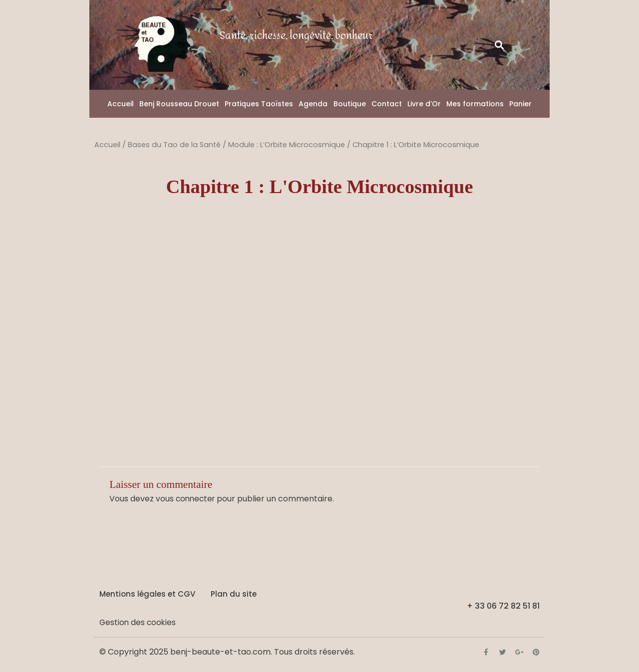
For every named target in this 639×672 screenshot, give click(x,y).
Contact (387, 104)
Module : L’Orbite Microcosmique (288, 145)
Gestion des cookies (139, 622)
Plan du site (234, 593)
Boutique (350, 104)
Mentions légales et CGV (147, 593)
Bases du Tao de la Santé (175, 145)
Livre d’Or (424, 104)
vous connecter (187, 499)
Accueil (121, 104)
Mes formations (475, 104)
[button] (499, 45)
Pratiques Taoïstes (259, 104)
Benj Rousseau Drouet (179, 104)
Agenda (313, 104)
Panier (520, 104)
